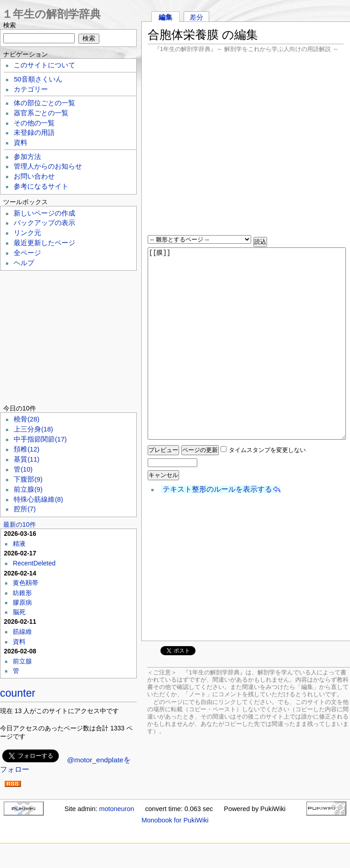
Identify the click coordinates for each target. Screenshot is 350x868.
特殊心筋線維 (38, 499)
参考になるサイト (41, 186)
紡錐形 (22, 593)
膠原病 (22, 602)
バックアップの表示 (44, 223)
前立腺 (28, 489)
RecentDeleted (34, 563)
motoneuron (116, 809)
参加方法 (27, 157)
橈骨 (26, 419)
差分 (196, 17)
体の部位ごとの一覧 (44, 103)
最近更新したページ (44, 243)
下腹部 (28, 479)
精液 (19, 544)
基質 (26, 459)
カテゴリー (31, 89)
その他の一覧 (34, 123)
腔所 (25, 509)
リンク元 (27, 233)
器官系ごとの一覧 (41, 113)
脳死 (19, 612)
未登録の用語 (34, 133)
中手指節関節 (40, 439)
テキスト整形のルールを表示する (217, 489)
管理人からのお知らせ (48, 166)
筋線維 (22, 632)
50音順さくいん (38, 79)
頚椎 (26, 449)
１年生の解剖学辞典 (51, 14)
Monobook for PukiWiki (175, 820)
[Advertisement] (246, 145)
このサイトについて (44, 65)
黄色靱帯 (26, 583)
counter (18, 693)
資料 (21, 143)
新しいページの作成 (44, 213)
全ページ (27, 253)
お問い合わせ (34, 176)
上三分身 (33, 429)
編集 (165, 17)
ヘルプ (24, 263)
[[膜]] (247, 344)
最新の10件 (20, 524)
